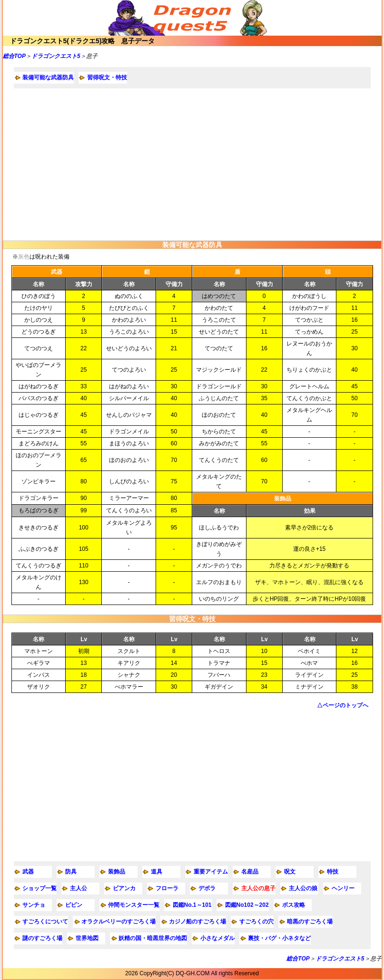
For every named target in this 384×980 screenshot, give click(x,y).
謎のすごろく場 (42, 938)
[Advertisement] (192, 164)
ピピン (74, 905)
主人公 (79, 888)
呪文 (290, 872)
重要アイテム (211, 872)
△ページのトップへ (343, 705)
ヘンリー (343, 888)
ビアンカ (124, 888)
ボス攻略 (294, 905)
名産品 (250, 872)
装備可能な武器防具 (48, 77)
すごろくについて (45, 922)
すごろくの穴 (256, 922)
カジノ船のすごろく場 (197, 922)
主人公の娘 (303, 888)
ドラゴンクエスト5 (56, 56)
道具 (157, 872)
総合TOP (14, 56)
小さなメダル (217, 938)
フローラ (167, 888)
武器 (28, 872)
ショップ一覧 (39, 888)
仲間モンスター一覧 (134, 905)
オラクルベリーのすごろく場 (118, 922)
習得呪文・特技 (107, 77)
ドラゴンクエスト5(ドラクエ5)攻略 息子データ (83, 41)
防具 (71, 872)
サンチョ (34, 905)
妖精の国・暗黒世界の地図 (153, 938)
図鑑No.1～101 (192, 905)
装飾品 (117, 872)
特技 (333, 872)
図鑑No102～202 (247, 905)
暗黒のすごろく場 (310, 922)
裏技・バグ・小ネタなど (279, 938)
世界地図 (87, 938)
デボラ (207, 888)
